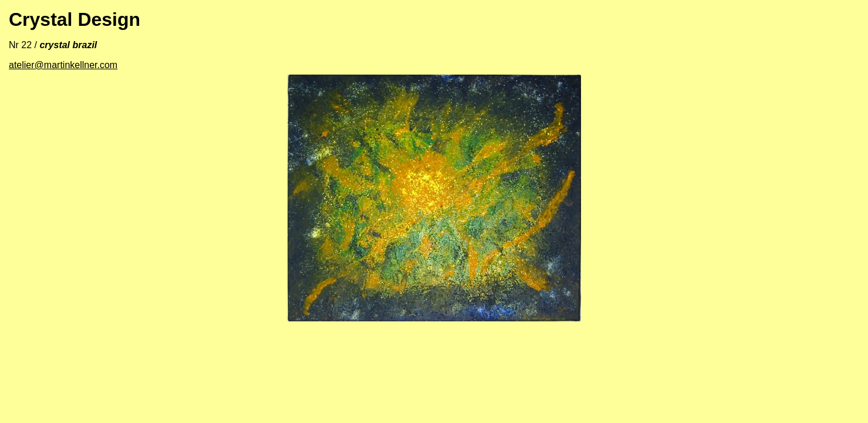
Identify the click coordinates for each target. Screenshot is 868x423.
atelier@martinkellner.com (63, 65)
